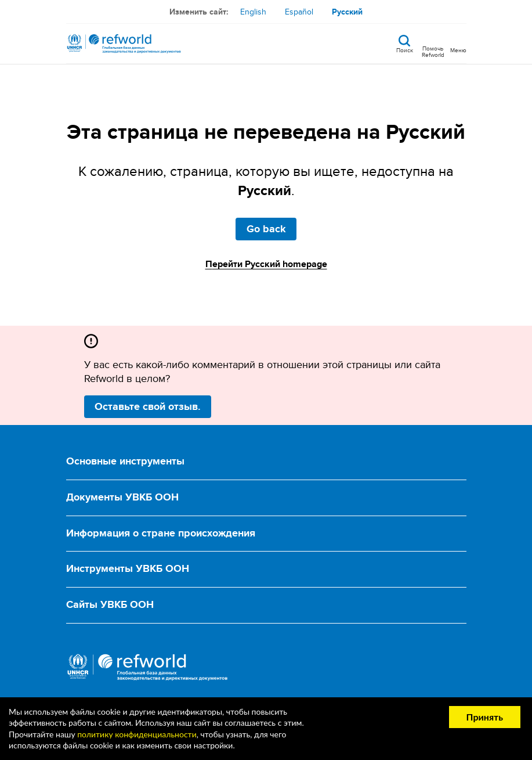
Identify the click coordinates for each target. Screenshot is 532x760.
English (253, 12)
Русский (347, 12)
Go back (266, 229)
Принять (485, 717)
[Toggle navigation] (458, 44)
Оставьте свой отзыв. (148, 406)
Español (299, 12)
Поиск (405, 49)
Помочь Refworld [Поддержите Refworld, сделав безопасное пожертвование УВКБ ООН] (433, 51)
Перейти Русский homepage (266, 264)
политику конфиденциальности (137, 734)
